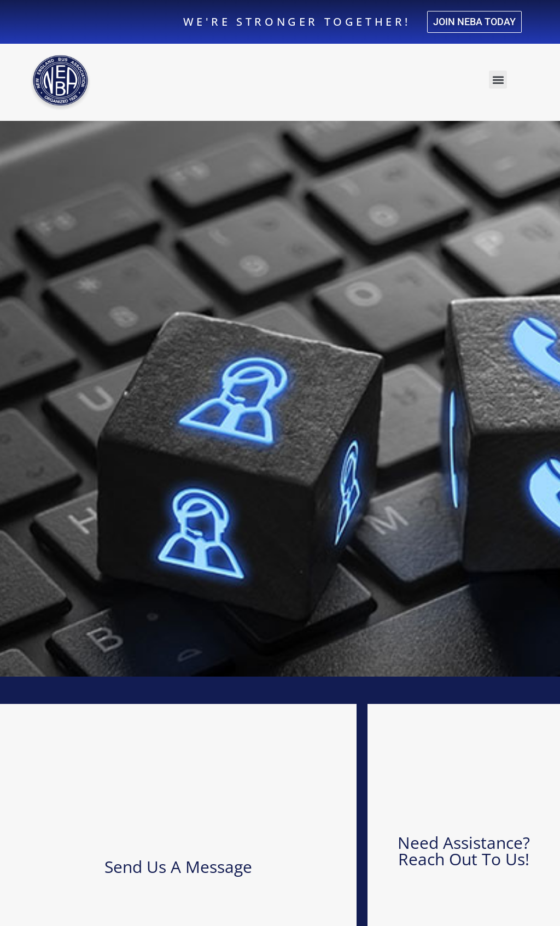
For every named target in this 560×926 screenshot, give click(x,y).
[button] (498, 80)
